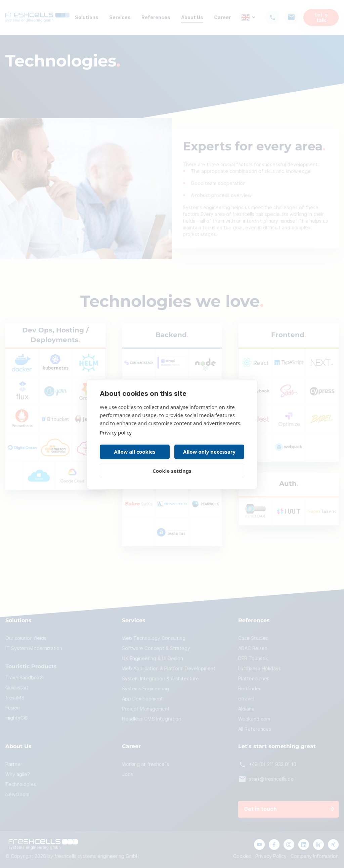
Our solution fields (26, 638)
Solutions (87, 17)
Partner (14, 764)
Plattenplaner (253, 679)
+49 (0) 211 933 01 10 (267, 765)
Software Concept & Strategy (156, 648)
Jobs (127, 774)
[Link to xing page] (333, 844)
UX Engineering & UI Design (153, 658)
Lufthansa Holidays (260, 669)
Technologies (21, 784)
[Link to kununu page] (318, 844)
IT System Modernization (34, 648)
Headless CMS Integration (152, 719)
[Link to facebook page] (274, 844)
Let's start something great (277, 747)
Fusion (13, 708)
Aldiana (246, 709)
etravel (246, 699)
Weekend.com (254, 719)
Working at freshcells (145, 764)
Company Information (315, 856)
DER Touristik (253, 658)
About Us (192, 17)
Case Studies (253, 638)
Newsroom (17, 794)
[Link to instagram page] (289, 844)
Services (120, 17)
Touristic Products (31, 667)
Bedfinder (249, 689)
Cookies (242, 856)
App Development (142, 699)
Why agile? (18, 774)
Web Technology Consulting (154, 638)
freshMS (15, 698)
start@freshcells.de (266, 779)
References (156, 17)
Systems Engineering (145, 689)
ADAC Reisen (253, 648)
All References (255, 729)
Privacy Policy (271, 856)
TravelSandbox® (25, 678)
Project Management (146, 709)
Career (222, 17)
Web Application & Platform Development (169, 669)
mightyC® (17, 718)
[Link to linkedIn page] (304, 844)
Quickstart (17, 688)
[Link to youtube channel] (259, 844)
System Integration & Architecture (160, 679)
